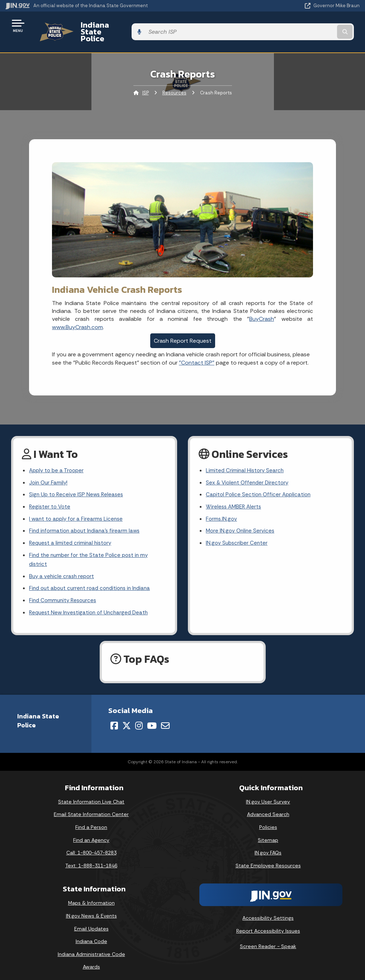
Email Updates (91, 923)
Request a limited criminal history (72, 534)
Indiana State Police (110, 25)
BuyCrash (262, 307)
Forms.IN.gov (222, 509)
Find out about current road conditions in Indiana (93, 582)
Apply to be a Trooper (58, 459)
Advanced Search (268, 809)
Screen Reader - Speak (268, 941)
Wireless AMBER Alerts (235, 496)
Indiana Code (91, 936)
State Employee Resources (268, 860)
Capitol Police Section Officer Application (260, 484)
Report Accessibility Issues (268, 926)
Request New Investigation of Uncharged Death (91, 607)
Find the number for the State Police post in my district (91, 552)
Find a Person (91, 822)
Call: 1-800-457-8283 (91, 848)
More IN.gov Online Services (241, 522)
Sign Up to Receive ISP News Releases (78, 484)
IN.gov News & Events (91, 911)
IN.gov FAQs (268, 848)
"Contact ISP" (197, 350)
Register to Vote (51, 496)
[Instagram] (139, 721)
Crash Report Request (183, 329)
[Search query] (306, 26)
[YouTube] (152, 721)
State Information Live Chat (91, 796)
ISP (146, 81)
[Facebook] (114, 721)
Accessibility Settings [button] (268, 913)
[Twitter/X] (127, 721)
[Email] (165, 721)
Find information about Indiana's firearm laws (87, 522)
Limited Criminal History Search (246, 459)
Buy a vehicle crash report (63, 569)
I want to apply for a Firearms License (78, 509)
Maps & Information (91, 898)
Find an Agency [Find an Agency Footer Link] (91, 835)
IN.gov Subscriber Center (238, 534)
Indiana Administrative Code (91, 949)
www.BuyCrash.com (77, 315)
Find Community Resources (65, 595)
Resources (174, 81)
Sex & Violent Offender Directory (249, 471)
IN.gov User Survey (268, 796)
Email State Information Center (91, 809)
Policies (268, 822)
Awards (91, 962)
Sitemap (268, 835)
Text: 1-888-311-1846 (91, 860)
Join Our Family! (49, 471)
